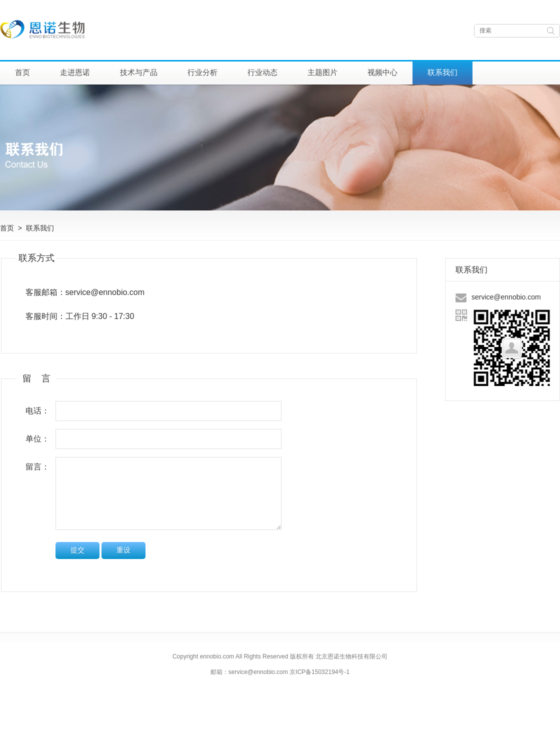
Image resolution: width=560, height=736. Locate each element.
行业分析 (202, 72)
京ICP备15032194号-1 (319, 672)
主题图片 (322, 72)
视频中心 (382, 72)
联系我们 (442, 72)
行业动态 (262, 72)
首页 (22, 72)
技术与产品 (139, 72)
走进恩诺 (75, 72)
